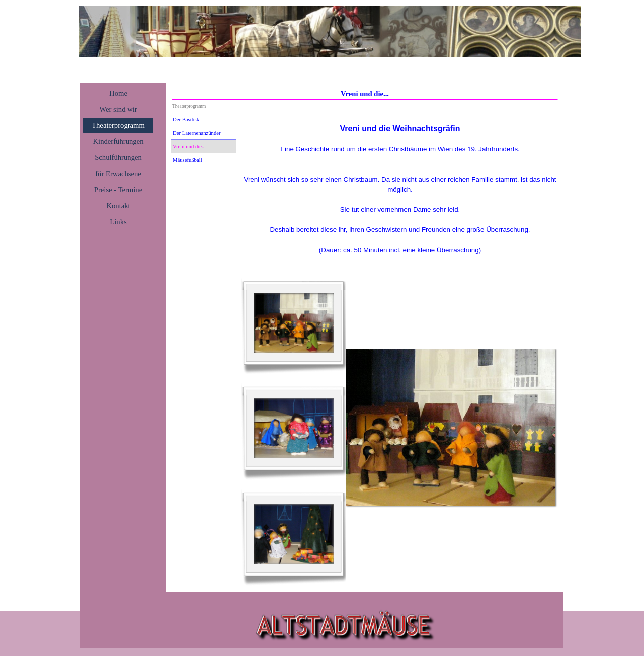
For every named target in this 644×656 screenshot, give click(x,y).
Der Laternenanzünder (197, 133)
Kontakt (118, 206)
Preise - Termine (118, 190)
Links (118, 222)
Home (118, 93)
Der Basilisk (186, 119)
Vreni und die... (189, 147)
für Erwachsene (118, 174)
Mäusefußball (187, 160)
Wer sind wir (118, 109)
